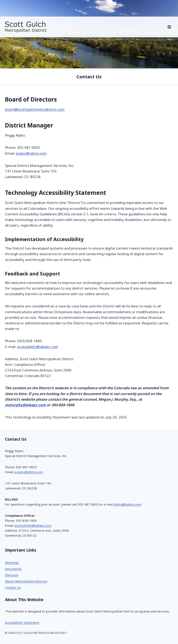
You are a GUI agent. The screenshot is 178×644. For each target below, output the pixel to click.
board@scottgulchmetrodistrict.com (35, 109)
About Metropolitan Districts (26, 581)
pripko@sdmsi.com (31, 153)
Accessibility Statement (22, 623)
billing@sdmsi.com (127, 504)
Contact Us (13, 588)
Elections (12, 575)
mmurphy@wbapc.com (25, 405)
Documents (13, 569)
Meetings (12, 563)
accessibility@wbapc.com (38, 347)
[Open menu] (169, 27)
